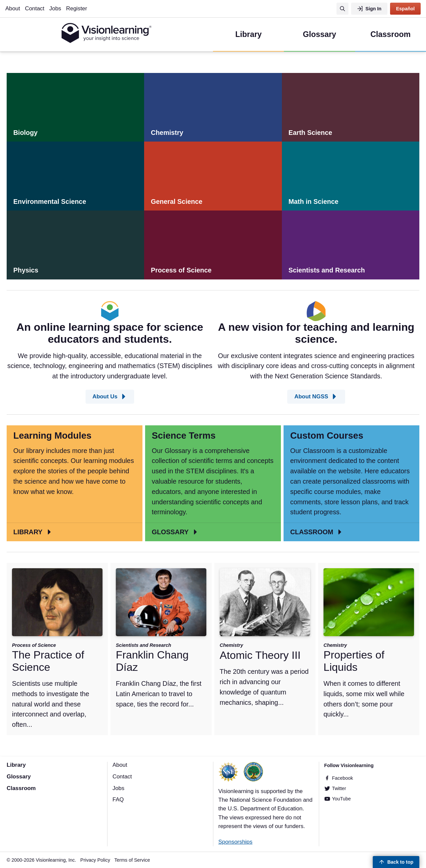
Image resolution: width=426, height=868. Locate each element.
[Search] (342, 9)
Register (77, 8)
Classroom (21, 788)
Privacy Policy (95, 860)
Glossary (19, 777)
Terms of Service (132, 860)
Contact (35, 8)
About (13, 8)
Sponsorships (235, 842)
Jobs (55, 8)
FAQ (118, 800)
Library (16, 765)
